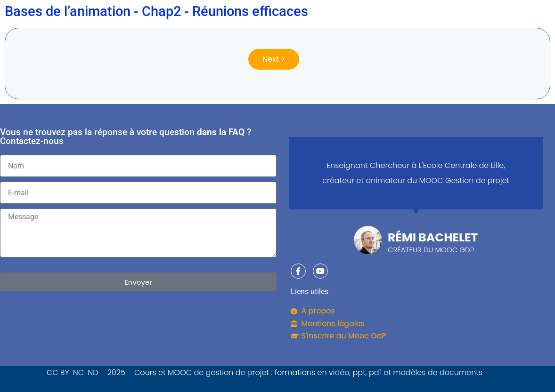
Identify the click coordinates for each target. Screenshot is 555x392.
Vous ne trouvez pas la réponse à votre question (97, 132)
